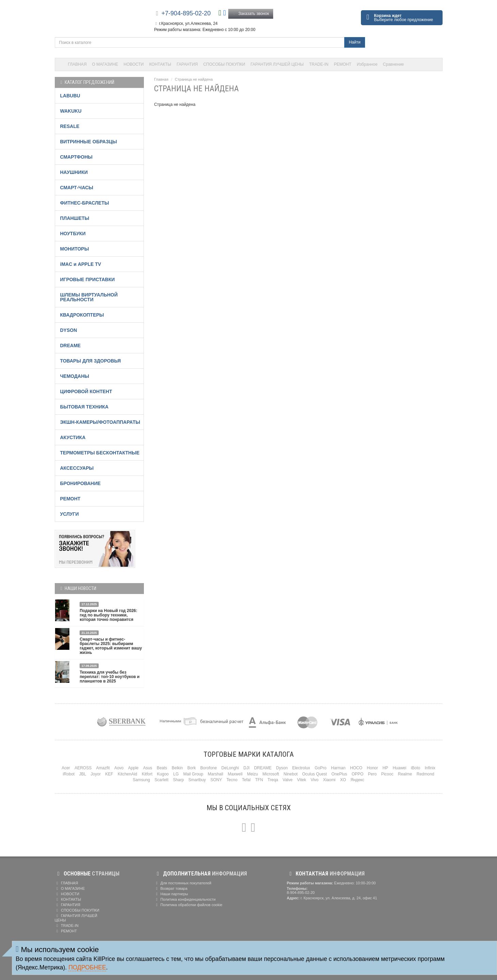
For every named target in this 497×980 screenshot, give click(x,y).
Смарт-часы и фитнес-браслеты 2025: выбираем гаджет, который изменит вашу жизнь (111, 646)
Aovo (119, 768)
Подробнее (87, 967)
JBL (83, 774)
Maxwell (235, 774)
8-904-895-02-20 (301, 893)
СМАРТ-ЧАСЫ (77, 188)
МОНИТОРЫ (75, 249)
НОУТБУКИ (73, 234)
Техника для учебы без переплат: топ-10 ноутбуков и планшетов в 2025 (110, 677)
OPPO (358, 774)
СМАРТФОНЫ (77, 157)
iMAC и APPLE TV (81, 264)
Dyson (282, 768)
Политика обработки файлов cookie (188, 905)
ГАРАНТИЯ (187, 64)
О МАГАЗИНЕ (105, 64)
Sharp (178, 780)
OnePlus (339, 774)
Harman (338, 768)
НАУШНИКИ (74, 172)
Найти (354, 42)
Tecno (232, 780)
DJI (247, 768)
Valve (288, 780)
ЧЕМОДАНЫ (75, 376)
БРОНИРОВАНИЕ (80, 483)
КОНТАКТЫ (160, 64)
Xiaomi (329, 780)
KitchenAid (127, 774)
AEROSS (83, 768)
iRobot (69, 774)
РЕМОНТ (342, 64)
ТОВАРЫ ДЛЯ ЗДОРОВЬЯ (91, 361)
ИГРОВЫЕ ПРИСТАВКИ (88, 279)
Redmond (425, 774)
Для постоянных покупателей (183, 883)
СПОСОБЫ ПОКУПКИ (224, 64)
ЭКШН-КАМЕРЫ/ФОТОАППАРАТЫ (100, 422)
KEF (109, 774)
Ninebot (291, 774)
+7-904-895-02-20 (186, 13)
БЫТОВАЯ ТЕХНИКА (84, 407)
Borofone (209, 768)
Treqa (273, 780)
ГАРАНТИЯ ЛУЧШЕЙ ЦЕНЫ (277, 64)
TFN (259, 780)
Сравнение (394, 64)
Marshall (216, 774)
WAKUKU (71, 111)
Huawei (399, 768)
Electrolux (301, 768)
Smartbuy (197, 780)
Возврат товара (171, 888)
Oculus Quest (314, 774)
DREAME (71, 346)
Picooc (387, 774)
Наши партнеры (171, 894)
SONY (216, 780)
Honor (372, 768)
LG (176, 774)
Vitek (301, 780)
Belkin (177, 768)
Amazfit (103, 768)
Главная (161, 79)
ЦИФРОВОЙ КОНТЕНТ (86, 391)
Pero (372, 774)
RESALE (70, 126)
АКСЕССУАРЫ (77, 468)
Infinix (430, 768)
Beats (162, 768)
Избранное (367, 64)
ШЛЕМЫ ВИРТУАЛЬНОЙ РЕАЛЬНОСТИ (89, 297)
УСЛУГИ (70, 514)
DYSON (69, 330)
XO (343, 780)
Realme (405, 774)
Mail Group (193, 774)
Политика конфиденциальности (185, 899)
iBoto (416, 768)
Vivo (314, 780)
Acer (66, 768)
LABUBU (70, 96)
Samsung (141, 780)
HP (385, 768)
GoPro (321, 768)
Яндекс (357, 780)
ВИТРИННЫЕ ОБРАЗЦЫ (89, 142)
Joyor (96, 774)
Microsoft (271, 774)
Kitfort (147, 774)
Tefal (246, 780)
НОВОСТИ (134, 64)
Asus (148, 768)
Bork (192, 768)
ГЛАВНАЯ (77, 64)
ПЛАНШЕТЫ (75, 218)
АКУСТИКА (73, 437)
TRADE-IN (319, 64)
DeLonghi (230, 768)
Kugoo (163, 774)
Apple (134, 768)
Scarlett (161, 780)
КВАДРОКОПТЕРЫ (82, 315)
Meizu (252, 774)
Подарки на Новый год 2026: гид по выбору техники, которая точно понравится (108, 615)
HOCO (356, 768)
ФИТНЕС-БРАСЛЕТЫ (85, 203)
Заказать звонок (251, 14)
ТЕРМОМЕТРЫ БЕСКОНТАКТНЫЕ (100, 453)
